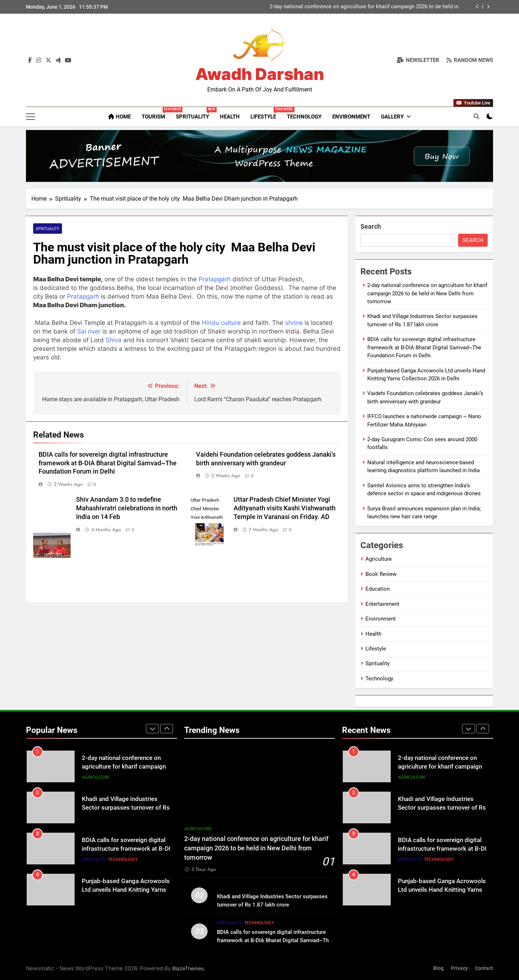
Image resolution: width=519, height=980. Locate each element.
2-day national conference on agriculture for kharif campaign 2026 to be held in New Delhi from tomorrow (364, 7)
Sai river (89, 331)
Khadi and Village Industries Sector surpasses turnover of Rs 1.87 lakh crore (126, 808)
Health (230, 117)
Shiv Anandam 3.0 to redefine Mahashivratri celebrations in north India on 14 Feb (127, 508)
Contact (484, 968)
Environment (351, 117)
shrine (294, 323)
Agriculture (379, 559)
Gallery (392, 117)
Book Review (381, 574)
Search (371, 226)
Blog (438, 968)
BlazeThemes (188, 968)
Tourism (156, 113)
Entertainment (382, 604)
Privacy (459, 968)
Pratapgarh (215, 279)
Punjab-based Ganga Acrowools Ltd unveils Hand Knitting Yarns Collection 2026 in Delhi (126, 890)
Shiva (114, 340)
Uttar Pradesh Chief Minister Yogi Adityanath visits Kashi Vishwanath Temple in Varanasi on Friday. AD (285, 508)
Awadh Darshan (260, 74)
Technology (304, 117)
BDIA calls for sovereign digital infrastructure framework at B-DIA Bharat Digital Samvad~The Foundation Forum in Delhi (108, 463)
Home (119, 117)
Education (378, 589)
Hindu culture (221, 323)
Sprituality (195, 113)
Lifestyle (266, 113)
